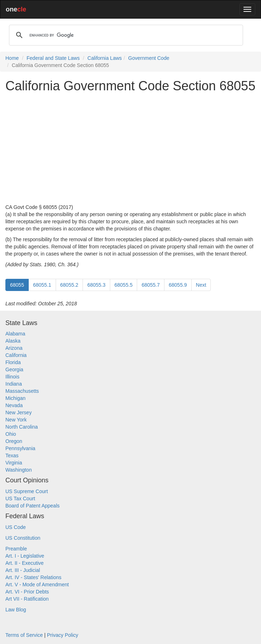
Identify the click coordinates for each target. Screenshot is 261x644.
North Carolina (22, 427)
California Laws (105, 58)
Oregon (14, 441)
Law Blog (16, 610)
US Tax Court (20, 498)
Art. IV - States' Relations (33, 577)
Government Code (149, 58)
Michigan (15, 398)
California (16, 355)
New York (16, 420)
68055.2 (69, 285)
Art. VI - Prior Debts (27, 592)
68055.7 (151, 285)
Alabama (15, 334)
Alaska (13, 341)
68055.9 (178, 285)
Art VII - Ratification (27, 599)
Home (12, 58)
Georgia (14, 369)
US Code (16, 527)
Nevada (14, 405)
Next (201, 285)
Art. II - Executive (25, 563)
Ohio (11, 434)
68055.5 (124, 285)
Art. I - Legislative (25, 556)
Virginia (14, 463)
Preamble (16, 549)
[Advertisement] (130, 148)
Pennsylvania (20, 448)
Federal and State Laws (53, 58)
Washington (18, 470)
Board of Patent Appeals (32, 506)
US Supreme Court (27, 491)
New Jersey (18, 412)
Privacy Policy (63, 635)
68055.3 (96, 285)
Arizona (14, 348)
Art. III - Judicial (23, 570)
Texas (12, 455)
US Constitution (23, 538)
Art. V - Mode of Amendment (37, 585)
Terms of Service (24, 635)
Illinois (12, 377)
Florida (13, 362)
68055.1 (42, 285)
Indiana (14, 384)
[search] (125, 35)
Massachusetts (22, 391)
